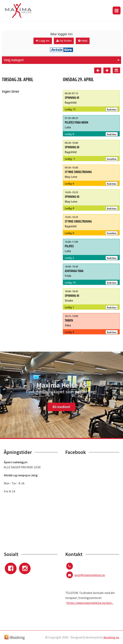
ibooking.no (111, 637)
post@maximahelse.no (90, 575)
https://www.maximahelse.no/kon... (90, 603)
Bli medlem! (61, 407)
